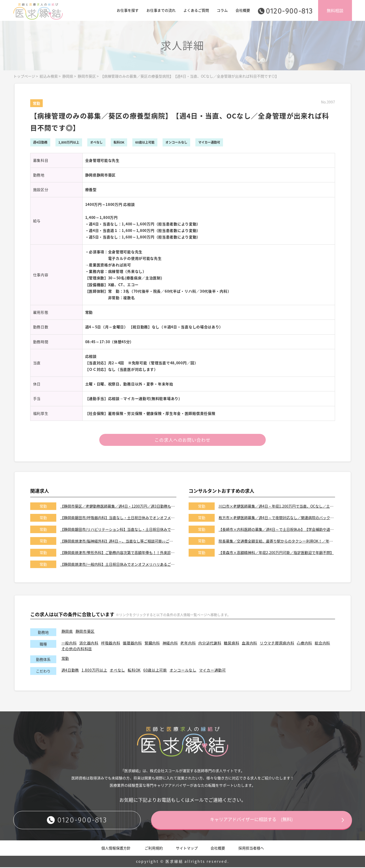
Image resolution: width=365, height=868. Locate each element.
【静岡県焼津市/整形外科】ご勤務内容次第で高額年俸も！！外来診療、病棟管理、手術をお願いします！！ (118, 553)
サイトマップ (187, 849)
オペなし (117, 671)
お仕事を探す (128, 10)
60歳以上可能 (155, 671)
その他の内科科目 (77, 649)
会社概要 (243, 10)
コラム (222, 10)
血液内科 (249, 644)
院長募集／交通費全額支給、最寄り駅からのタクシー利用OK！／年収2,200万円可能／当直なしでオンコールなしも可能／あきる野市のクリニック (277, 542)
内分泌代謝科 (210, 644)
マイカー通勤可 (212, 671)
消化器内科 (89, 644)
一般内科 (69, 644)
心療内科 (304, 644)
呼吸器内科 (111, 644)
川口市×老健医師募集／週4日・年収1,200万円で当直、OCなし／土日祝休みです (277, 507)
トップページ (24, 76)
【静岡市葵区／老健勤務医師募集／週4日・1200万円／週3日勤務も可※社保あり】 (118, 507)
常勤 (65, 659)
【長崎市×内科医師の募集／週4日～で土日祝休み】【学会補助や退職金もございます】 (277, 530)
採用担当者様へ (251, 849)
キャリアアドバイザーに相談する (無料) (252, 821)
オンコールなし (183, 671)
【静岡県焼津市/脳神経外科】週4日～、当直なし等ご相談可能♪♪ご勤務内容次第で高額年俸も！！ (118, 542)
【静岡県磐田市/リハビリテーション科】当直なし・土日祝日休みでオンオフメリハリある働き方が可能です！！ (118, 530)
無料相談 (335, 10)
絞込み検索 (49, 76)
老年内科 (188, 644)
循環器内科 (132, 644)
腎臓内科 (152, 644)
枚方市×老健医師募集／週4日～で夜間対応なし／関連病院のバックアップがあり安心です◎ (277, 519)
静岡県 (68, 76)
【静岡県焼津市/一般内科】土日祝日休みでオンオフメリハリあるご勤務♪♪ (118, 565)
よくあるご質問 (196, 10)
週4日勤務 (70, 671)
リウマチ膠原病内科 (277, 644)
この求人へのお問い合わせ (182, 440)
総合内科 (322, 644)
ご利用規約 (154, 849)
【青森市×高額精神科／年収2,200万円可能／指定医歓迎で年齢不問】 (276, 553)
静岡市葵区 (87, 76)
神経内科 (170, 644)
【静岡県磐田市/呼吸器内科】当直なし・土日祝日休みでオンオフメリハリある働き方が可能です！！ (118, 519)
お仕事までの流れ (161, 10)
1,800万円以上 (94, 671)
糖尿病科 (231, 644)
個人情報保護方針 (116, 849)
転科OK (134, 671)
